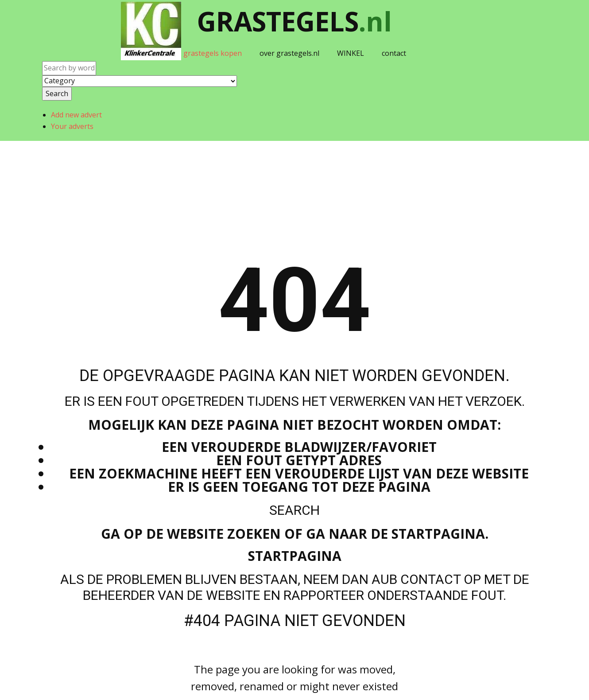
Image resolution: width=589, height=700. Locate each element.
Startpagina (295, 556)
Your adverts (72, 126)
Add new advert (76, 115)
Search (57, 93)
